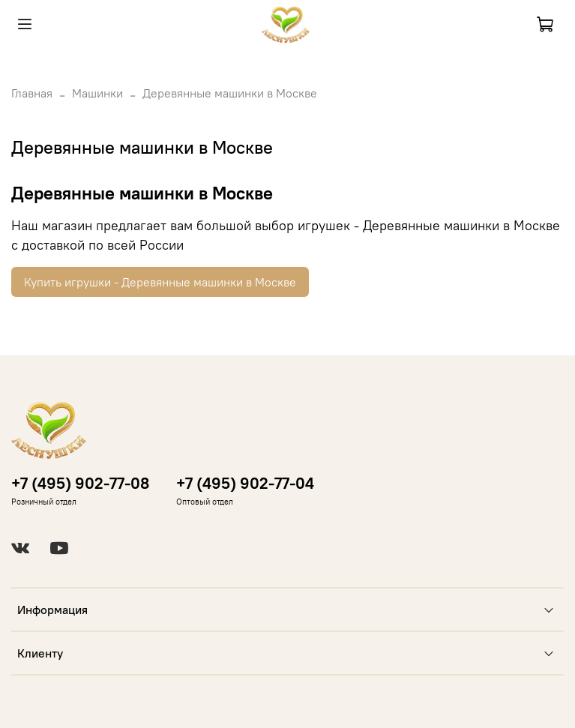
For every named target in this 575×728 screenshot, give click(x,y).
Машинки (97, 93)
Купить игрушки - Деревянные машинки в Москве (160, 282)
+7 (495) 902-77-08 (80, 483)
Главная (32, 93)
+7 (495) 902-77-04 (245, 483)
